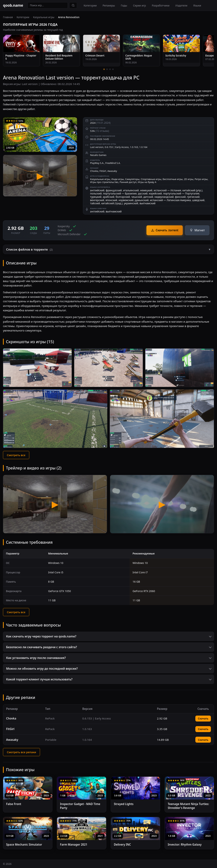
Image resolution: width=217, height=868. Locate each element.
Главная (8, 17)
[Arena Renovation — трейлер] (40, 176)
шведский (198, 200)
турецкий (96, 197)
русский (143, 193)
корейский (155, 193)
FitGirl (103, 171)
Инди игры (118, 179)
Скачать (203, 718)
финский (180, 197)
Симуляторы (132, 179)
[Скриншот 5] (162, 419)
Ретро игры (201, 179)
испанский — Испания (167, 190)
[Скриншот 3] (180, 368)
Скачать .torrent (165, 230)
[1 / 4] (104, 69)
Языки (197, 5)
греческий (193, 197)
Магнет (197, 230)
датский (148, 197)
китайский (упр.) (192, 190)
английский (97, 190)
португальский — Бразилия (120, 193)
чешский (137, 197)
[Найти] (73, 5)
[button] (108, 249)
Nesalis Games (98, 155)
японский (111, 200)
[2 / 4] (107, 69)
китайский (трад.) (112, 203)
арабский (108, 197)
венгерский (97, 200)
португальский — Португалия (181, 193)
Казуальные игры (44, 17)
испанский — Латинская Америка (170, 200)
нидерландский (164, 197)
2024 (71, 148)
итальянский (131, 190)
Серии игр (139, 5)
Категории (90, 5)
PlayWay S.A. (97, 163)
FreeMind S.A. (113, 163)
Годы (124, 5)
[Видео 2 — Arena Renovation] (162, 504)
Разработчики (161, 5)
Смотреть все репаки (21, 752)
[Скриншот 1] (37, 368)
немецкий (146, 190)
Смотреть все (16, 455)
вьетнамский (148, 203)
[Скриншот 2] (108, 368)
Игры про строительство (104, 182)
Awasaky (112, 171)
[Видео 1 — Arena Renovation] (55, 504)
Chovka (94, 171)
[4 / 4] (113, 69)
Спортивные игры (151, 179)
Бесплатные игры (173, 179)
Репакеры (109, 5)
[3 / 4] (110, 69)
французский (114, 190)
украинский (131, 203)
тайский (95, 203)
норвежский (126, 200)
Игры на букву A (147, 182)
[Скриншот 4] (55, 419)
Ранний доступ (128, 182)
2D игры (189, 179)
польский (96, 193)
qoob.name (13, 5)
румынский (142, 200)
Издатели (181, 5)
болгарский (123, 197)
